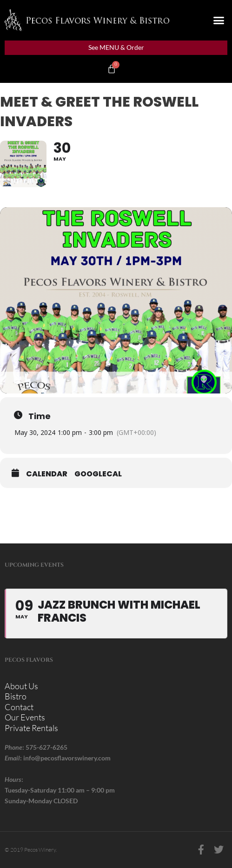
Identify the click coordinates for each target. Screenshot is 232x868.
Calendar (47, 474)
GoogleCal (98, 474)
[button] (219, 20)
